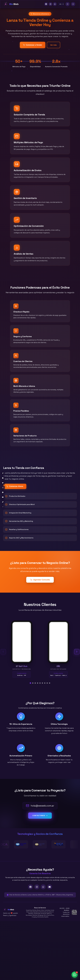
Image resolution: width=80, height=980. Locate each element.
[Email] (50, 887)
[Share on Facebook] (3, 473)
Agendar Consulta (40, 580)
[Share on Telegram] (3, 492)
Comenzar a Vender (33, 45)
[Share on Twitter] (3, 483)
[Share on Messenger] (3, 478)
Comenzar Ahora (14, 486)
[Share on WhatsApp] (3, 488)
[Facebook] (46, 4)
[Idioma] (61, 4)
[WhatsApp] (55, 4)
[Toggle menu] (73, 4)
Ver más (54, 45)
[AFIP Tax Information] (74, 912)
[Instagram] (50, 4)
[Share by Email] (3, 497)
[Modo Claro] (68, 4)
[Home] (11, 4)
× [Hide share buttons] (3, 507)
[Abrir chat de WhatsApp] (75, 975)
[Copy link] (3, 502)
